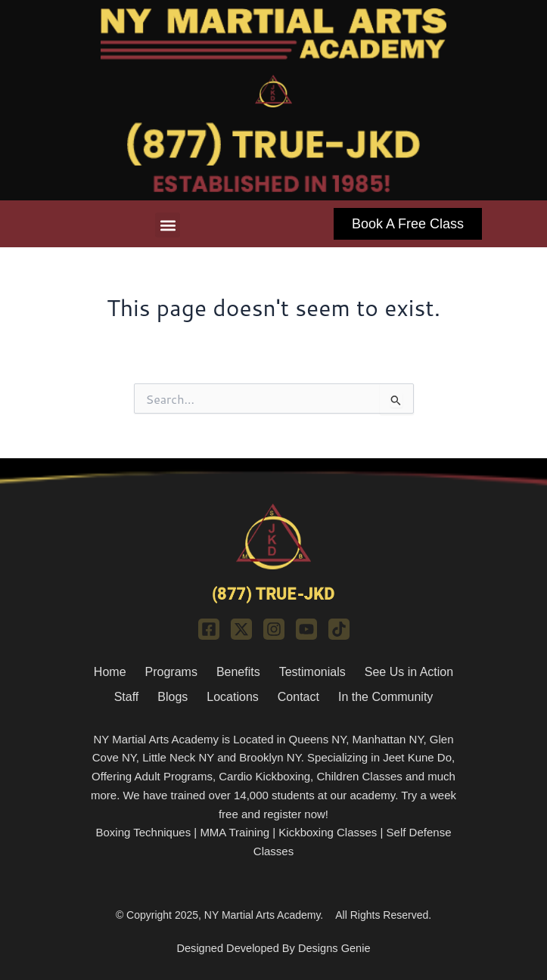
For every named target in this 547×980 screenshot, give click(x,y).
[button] (168, 225)
